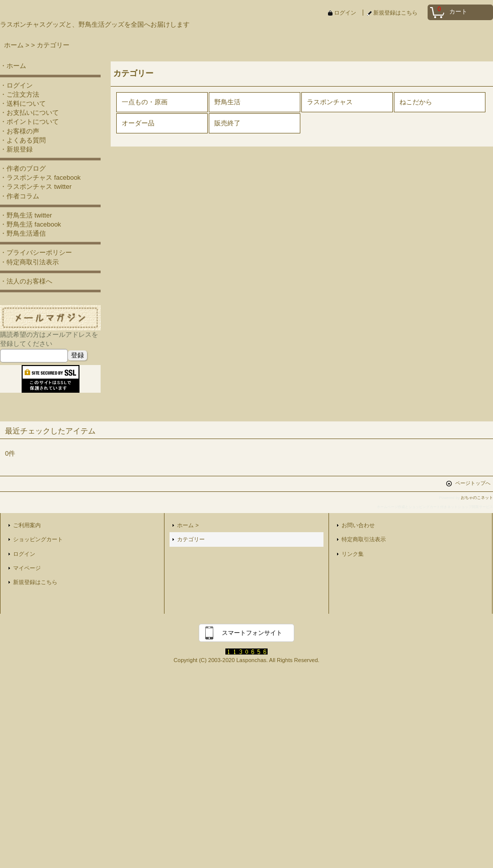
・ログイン (16, 85)
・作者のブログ (23, 168)
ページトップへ (473, 483)
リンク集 (353, 554)
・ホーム (13, 66)
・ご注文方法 (20, 94)
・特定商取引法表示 (29, 262)
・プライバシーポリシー (36, 252)
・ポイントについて (29, 122)
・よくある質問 (23, 140)
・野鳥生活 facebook (30, 224)
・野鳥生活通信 (23, 233)
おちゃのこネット (477, 498)
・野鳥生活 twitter (26, 215)
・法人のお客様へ (26, 281)
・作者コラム (20, 196)
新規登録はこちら (395, 13)
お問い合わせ (358, 525)
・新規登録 (16, 149)
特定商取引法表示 (364, 539)
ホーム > (188, 525)
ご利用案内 (27, 525)
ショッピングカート (38, 539)
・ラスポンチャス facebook (40, 177)
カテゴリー (191, 539)
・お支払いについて (29, 113)
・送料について (23, 103)
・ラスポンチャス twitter (36, 187)
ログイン (345, 13)
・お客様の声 (20, 131)
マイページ (27, 568)
